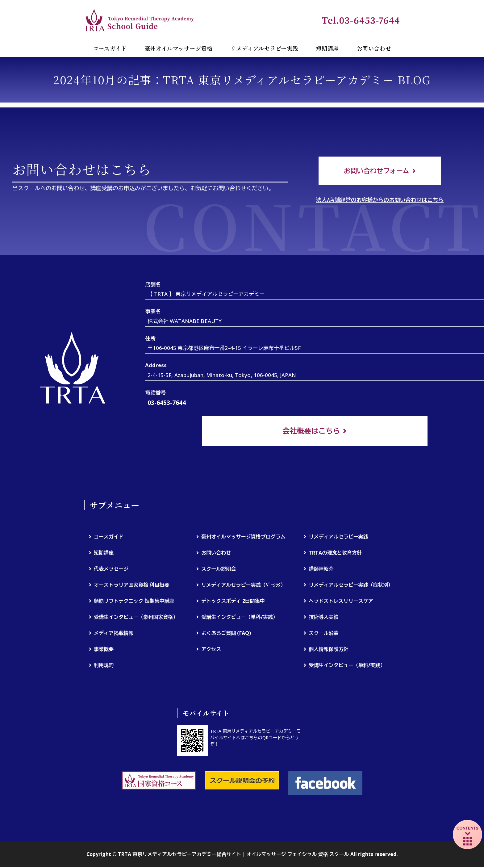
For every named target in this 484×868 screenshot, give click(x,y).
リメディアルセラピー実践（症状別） (351, 586)
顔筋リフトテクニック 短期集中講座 (134, 602)
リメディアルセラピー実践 (264, 48)
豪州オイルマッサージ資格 (178, 48)
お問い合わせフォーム (377, 171)
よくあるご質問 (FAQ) (226, 634)
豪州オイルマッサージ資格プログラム (243, 538)
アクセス (211, 650)
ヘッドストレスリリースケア (341, 602)
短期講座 (328, 48)
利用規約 (104, 666)
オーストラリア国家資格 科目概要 (132, 586)
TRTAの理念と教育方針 (335, 554)
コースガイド (110, 48)
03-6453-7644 (167, 404)
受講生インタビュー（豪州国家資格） (136, 618)
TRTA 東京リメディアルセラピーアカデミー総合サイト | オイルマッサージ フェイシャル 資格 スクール (234, 855)
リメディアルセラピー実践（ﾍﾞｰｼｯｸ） (243, 586)
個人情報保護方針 (328, 650)
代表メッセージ (111, 570)
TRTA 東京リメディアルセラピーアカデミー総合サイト (140, 20)
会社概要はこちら (311, 432)
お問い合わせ (374, 48)
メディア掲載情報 (114, 634)
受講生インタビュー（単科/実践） (240, 618)
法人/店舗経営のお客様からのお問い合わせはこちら (380, 201)
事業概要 (104, 650)
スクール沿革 (323, 634)
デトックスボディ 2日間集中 (233, 602)
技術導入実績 (323, 618)
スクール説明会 (219, 570)
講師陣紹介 (321, 570)
